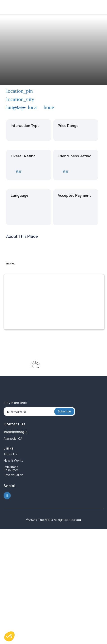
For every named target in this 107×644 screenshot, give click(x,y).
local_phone (30, 107)
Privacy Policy (13, 475)
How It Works (13, 461)
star (18, 171)
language (9, 107)
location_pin (9, 91)
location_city (9, 99)
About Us (10, 454)
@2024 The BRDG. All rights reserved (54, 520)
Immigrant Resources (11, 468)
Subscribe (64, 411)
